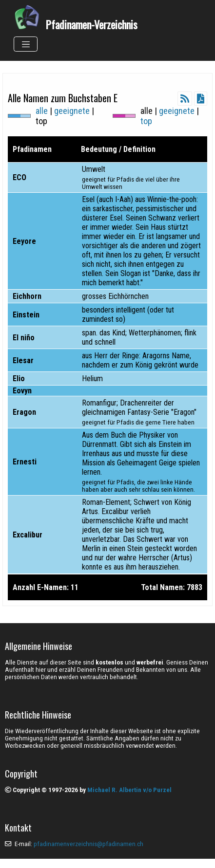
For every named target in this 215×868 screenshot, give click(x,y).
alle (42, 111)
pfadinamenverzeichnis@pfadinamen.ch (88, 844)
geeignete (72, 111)
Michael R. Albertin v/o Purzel (129, 790)
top (146, 121)
